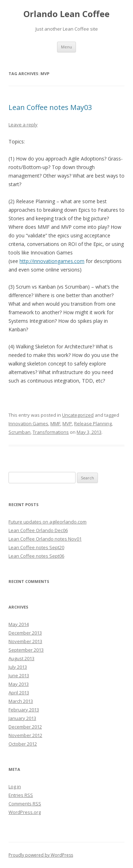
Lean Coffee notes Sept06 (36, 556)
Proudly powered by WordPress (41, 855)
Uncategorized (78, 415)
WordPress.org (25, 812)
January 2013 (22, 718)
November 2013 (25, 641)
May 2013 (19, 684)
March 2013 (21, 701)
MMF (55, 424)
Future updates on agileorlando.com (48, 522)
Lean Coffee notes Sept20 (36, 547)
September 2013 (26, 650)
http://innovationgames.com (52, 261)
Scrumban (20, 432)
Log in (15, 787)
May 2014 (19, 624)
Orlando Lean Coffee (66, 14)
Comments (25, 804)
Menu (66, 47)
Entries (21, 795)
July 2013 (18, 667)
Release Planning (93, 424)
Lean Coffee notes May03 (50, 107)
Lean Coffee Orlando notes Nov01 (45, 539)
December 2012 (25, 727)
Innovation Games (28, 424)
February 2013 (24, 710)
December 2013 (25, 633)
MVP (67, 424)
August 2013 (21, 658)
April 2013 (19, 693)
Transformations (51, 432)
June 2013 (19, 675)
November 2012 (25, 735)
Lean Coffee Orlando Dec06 (38, 530)
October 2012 (23, 744)
